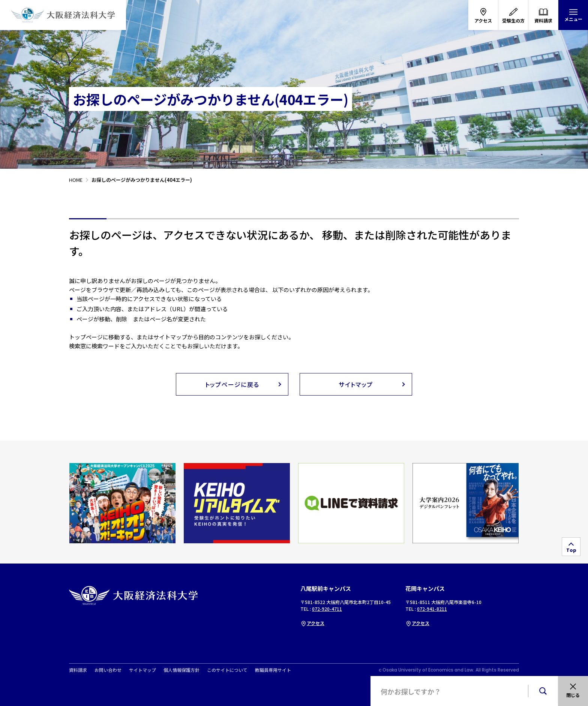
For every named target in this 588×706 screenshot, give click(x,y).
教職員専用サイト (273, 670)
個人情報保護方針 (181, 670)
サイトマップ (142, 670)
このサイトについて (227, 670)
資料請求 (78, 670)
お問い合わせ (108, 670)
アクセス (312, 623)
